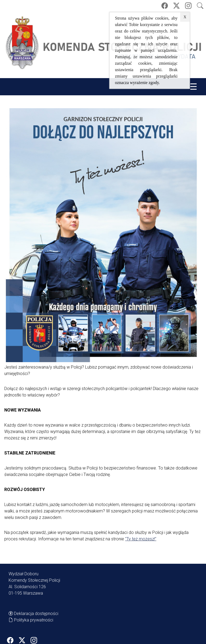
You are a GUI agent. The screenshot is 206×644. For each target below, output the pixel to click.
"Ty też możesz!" (141, 539)
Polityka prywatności (34, 620)
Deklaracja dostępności (36, 614)
